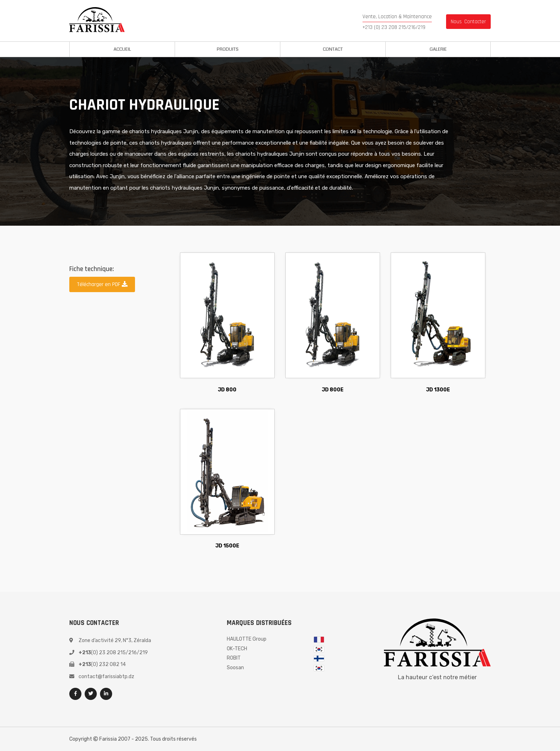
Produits (228, 49)
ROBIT (234, 658)
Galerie (438, 49)
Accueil (122, 49)
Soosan (235, 668)
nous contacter (468, 22)
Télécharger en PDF (102, 284)
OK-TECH (237, 649)
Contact (333, 49)
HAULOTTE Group (247, 639)
